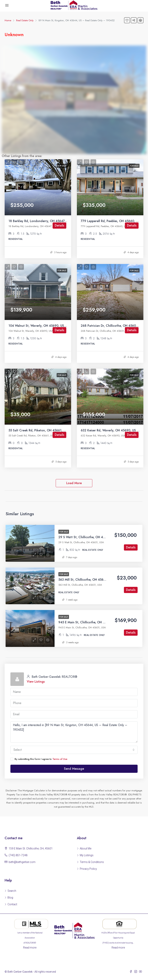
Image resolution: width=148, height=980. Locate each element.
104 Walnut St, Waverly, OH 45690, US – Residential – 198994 (54, 326)
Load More (74, 483)
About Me (86, 848)
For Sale (64, 532)
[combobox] (74, 750)
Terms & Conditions (92, 862)
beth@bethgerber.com (22, 862)
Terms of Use (60, 759)
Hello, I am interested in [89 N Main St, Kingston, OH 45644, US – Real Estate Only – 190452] (74, 732)
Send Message (74, 769)
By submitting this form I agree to (39, 759)
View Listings (36, 682)
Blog (10, 898)
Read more (30, 948)
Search (12, 891)
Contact (12, 904)
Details (59, 225)
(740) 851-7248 (18, 855)
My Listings (87, 855)
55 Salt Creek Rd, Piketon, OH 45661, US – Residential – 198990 (55, 430)
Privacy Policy (88, 869)
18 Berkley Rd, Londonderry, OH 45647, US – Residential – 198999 (57, 221)
